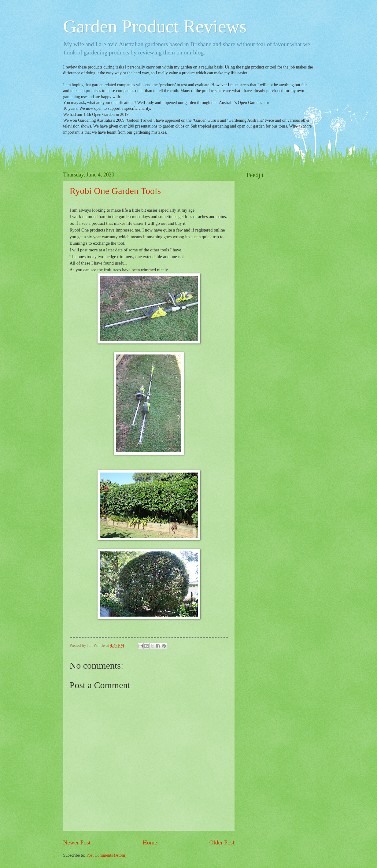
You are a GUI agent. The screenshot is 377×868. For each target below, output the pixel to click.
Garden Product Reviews (155, 26)
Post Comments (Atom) (106, 855)
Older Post (222, 842)
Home (150, 842)
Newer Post (77, 842)
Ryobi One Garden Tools (115, 191)
